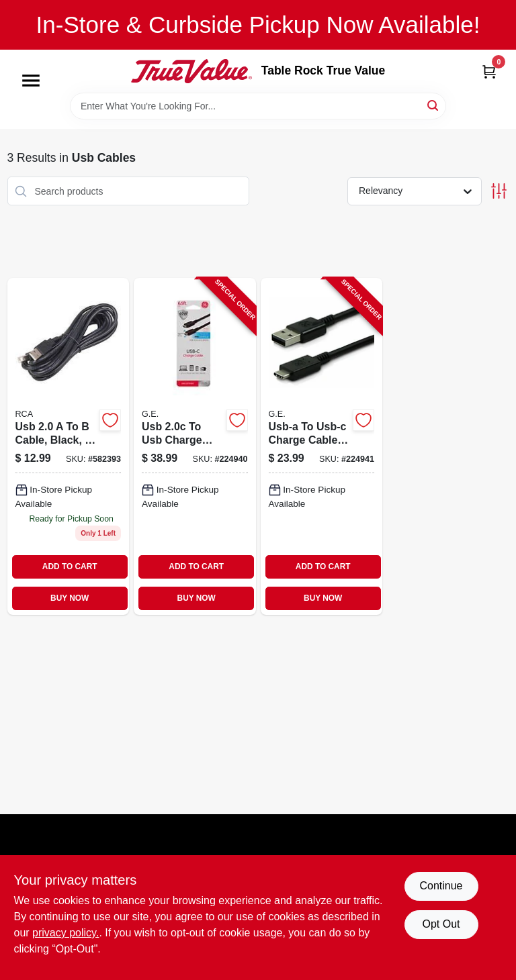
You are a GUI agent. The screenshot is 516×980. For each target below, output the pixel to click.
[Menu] (31, 81)
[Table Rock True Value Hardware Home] (191, 71)
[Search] (434, 105)
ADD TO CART (70, 567)
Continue (441, 886)
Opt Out (441, 924)
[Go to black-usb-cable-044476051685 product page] (69, 446)
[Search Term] (258, 106)
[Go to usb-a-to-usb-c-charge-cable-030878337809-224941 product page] (322, 446)
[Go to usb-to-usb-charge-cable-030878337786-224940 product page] (195, 446)
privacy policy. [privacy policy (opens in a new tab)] (66, 933)
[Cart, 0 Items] (489, 71)
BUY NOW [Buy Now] (70, 598)
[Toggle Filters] (499, 191)
